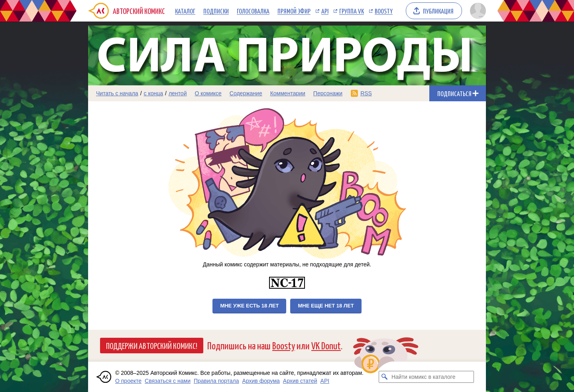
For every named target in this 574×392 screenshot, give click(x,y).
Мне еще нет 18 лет (326, 306)
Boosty (384, 11)
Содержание (246, 93)
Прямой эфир (294, 11)
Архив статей (300, 381)
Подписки (216, 11)
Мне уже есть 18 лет (249, 306)
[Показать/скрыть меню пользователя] (477, 11)
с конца (154, 93)
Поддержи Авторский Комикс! (152, 345)
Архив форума (261, 381)
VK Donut (326, 345)
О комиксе (208, 93)
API (325, 11)
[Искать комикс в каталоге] (385, 377)
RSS (366, 93)
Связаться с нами (168, 381)
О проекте (128, 381)
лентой (178, 93)
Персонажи (328, 93)
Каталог (185, 11)
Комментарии (288, 93)
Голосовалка (253, 11)
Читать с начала (117, 93)
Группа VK (352, 11)
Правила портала (216, 381)
